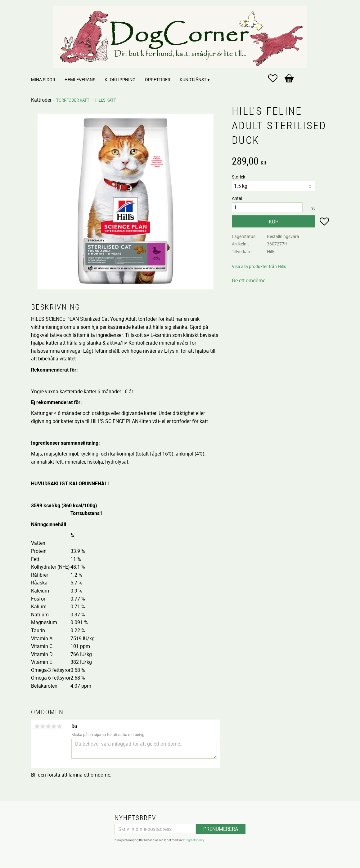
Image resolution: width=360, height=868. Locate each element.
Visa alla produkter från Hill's (259, 266)
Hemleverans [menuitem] (80, 79)
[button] (276, 78)
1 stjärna (37, 726)
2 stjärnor (43, 726)
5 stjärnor (59, 726)
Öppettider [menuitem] (158, 79)
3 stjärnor (48, 726)
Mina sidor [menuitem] (43, 79)
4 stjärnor (54, 726)
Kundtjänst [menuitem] (193, 79)
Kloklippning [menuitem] (120, 79)
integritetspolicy (194, 840)
